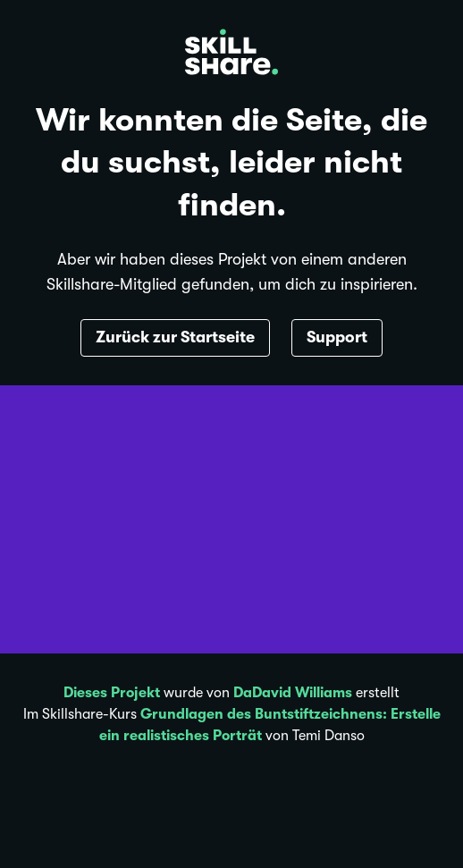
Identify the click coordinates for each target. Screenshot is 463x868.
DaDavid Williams (293, 693)
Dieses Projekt (112, 693)
